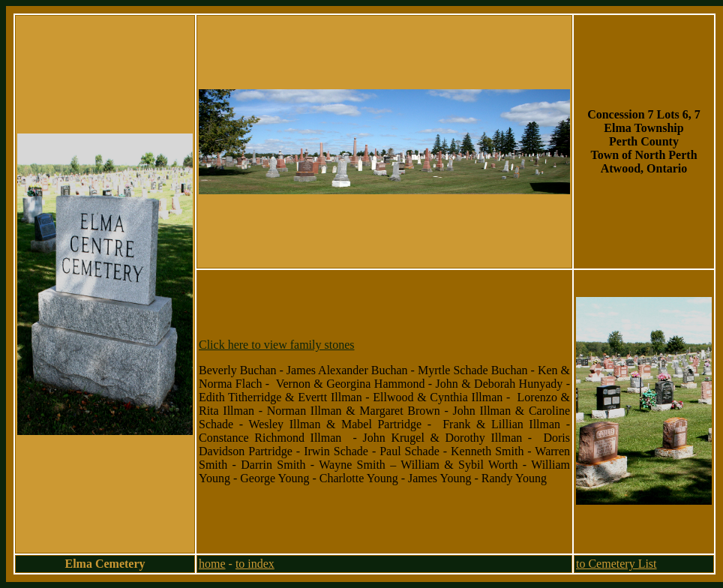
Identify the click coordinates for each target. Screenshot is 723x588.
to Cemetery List (616, 564)
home (212, 564)
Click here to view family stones (277, 345)
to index (255, 564)
